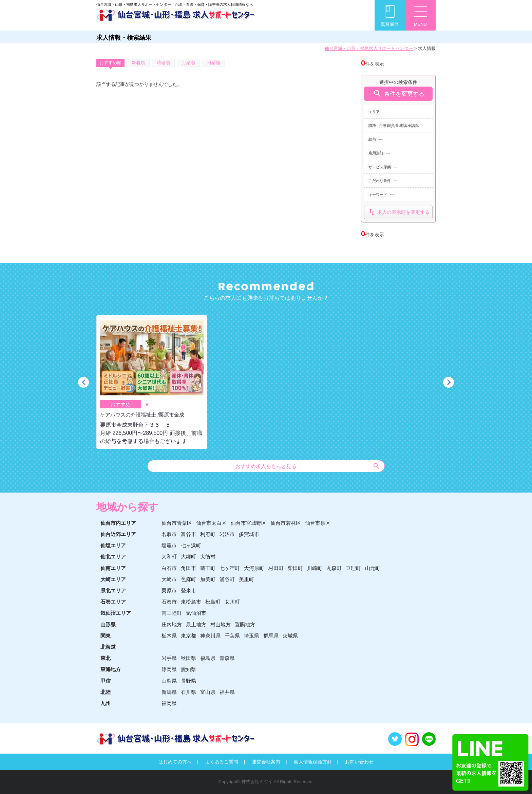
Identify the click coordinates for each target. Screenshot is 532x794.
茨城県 (290, 636)
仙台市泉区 (318, 523)
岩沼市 (227, 534)
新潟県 (169, 692)
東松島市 (191, 602)
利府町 (208, 534)
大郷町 (188, 557)
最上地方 (196, 624)
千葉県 (232, 636)
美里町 (246, 579)
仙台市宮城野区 (249, 523)
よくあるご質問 (222, 762)
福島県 (208, 658)
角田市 (188, 568)
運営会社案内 (266, 762)
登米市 (188, 590)
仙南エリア (113, 568)
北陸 (106, 692)
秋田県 (188, 658)
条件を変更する (398, 94)
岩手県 (169, 658)
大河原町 (254, 568)
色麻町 (188, 579)
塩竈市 (169, 545)
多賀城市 (249, 534)
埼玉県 (252, 636)
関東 (106, 636)
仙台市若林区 (286, 523)
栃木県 (169, 636)
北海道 (108, 647)
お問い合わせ (359, 762)
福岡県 (169, 703)
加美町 (208, 579)
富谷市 (188, 534)
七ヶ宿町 (230, 568)
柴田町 (295, 568)
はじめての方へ (175, 762)
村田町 (276, 568)
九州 (106, 703)
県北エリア (113, 590)
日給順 (214, 63)
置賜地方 (245, 624)
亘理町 (353, 568)
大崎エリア (113, 579)
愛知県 (188, 669)
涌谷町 (227, 579)
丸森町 (334, 568)
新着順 (138, 63)
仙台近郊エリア (118, 534)
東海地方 (111, 669)
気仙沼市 (196, 613)
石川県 (188, 692)
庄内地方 (172, 624)
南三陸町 (172, 613)
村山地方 (221, 624)
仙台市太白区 (211, 523)
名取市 (169, 534)
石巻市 (169, 602)
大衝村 (208, 557)
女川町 (232, 602)
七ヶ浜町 (191, 545)
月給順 (188, 63)
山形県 (108, 624)
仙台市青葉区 (177, 523)
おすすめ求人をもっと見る (308, 466)
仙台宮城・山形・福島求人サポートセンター (369, 48)
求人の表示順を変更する (398, 212)
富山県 (208, 692)
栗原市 (169, 590)
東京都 (188, 636)
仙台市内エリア (118, 523)
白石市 (169, 568)
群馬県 (271, 636)
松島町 (213, 602)
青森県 (227, 658)
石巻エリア (113, 602)
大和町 (169, 557)
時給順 (163, 63)
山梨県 (169, 681)
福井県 (227, 692)
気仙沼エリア (116, 613)
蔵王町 (208, 568)
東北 (106, 658)
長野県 (188, 681)
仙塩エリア (113, 545)
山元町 (373, 568)
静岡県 (169, 669)
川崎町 (315, 568)
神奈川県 (210, 636)
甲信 (106, 681)
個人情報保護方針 (313, 762)
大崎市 (169, 579)
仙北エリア (113, 557)
